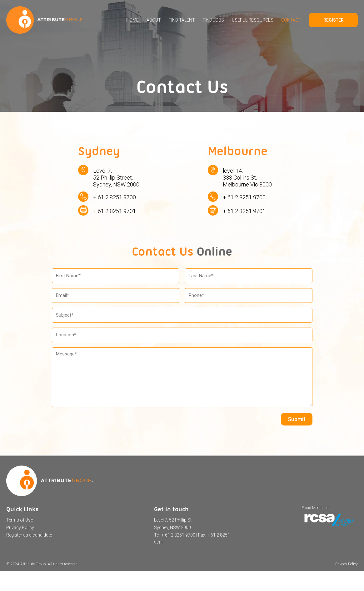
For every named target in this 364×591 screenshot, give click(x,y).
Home (132, 20)
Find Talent (182, 20)
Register (334, 20)
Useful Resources (253, 20)
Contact (291, 20)
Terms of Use (20, 520)
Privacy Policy (20, 527)
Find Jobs (213, 20)
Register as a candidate (29, 535)
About (154, 20)
